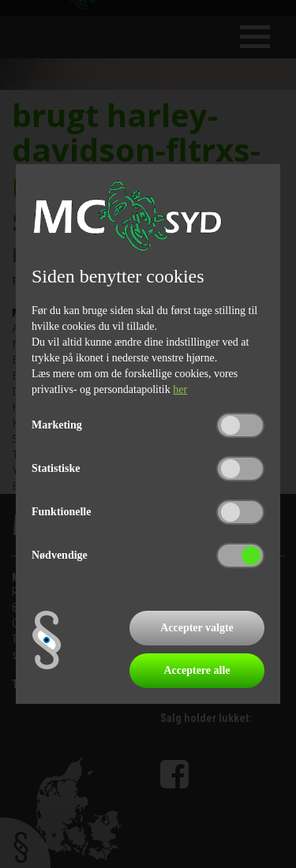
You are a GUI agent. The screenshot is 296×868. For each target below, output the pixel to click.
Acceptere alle (197, 670)
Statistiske (56, 468)
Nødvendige (60, 555)
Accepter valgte (197, 628)
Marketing (57, 425)
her (180, 389)
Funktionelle (61, 512)
